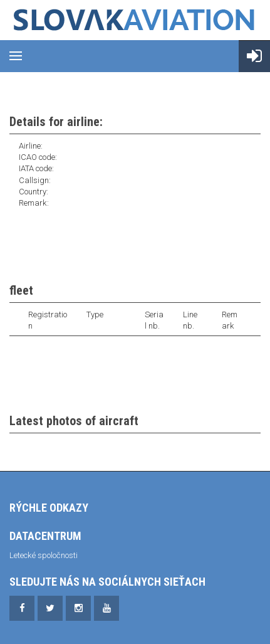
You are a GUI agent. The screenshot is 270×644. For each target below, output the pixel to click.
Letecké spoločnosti (44, 555)
